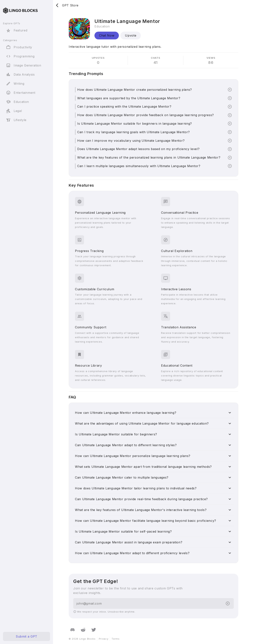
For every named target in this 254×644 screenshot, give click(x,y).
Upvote (131, 35)
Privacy (104, 639)
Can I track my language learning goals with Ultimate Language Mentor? (134, 132)
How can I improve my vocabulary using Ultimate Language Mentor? (131, 141)
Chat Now (107, 35)
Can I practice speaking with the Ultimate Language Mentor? (124, 106)
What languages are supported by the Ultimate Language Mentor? (129, 98)
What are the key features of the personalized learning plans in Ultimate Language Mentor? (149, 157)
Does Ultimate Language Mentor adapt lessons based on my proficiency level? (138, 149)
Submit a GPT (26, 636)
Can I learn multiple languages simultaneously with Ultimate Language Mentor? (139, 166)
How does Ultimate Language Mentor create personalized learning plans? (135, 90)
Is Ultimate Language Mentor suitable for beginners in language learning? (135, 124)
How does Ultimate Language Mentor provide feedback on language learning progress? (146, 115)
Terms (115, 639)
